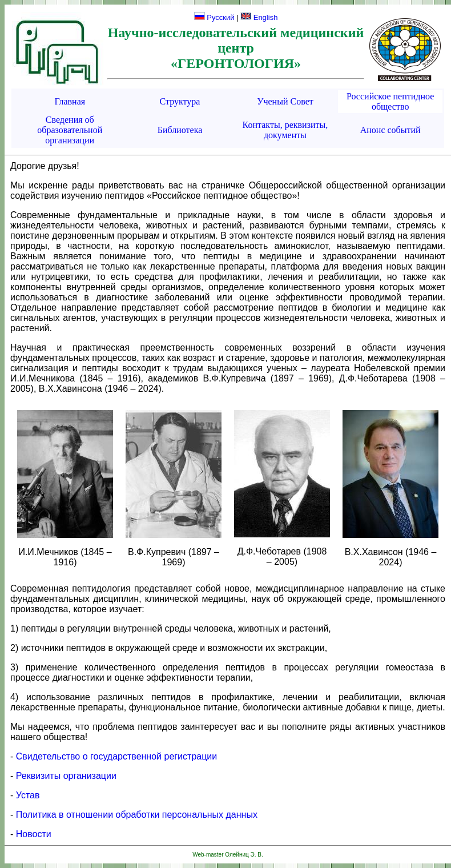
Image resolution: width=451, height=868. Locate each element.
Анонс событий (390, 130)
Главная (70, 101)
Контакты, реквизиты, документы (285, 130)
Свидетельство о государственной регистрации (116, 756)
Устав (28, 795)
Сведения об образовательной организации (70, 130)
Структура (180, 101)
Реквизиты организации (66, 776)
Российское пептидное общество (390, 101)
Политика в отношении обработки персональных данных (137, 815)
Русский (214, 17)
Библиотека (180, 130)
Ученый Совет (285, 101)
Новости (34, 834)
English (259, 17)
